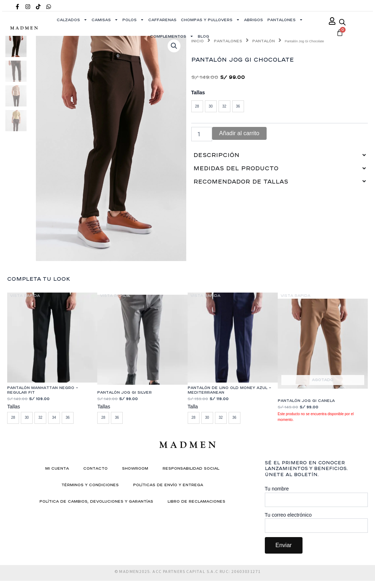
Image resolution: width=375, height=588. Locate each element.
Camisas (105, 20)
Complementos (172, 36)
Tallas (198, 93)
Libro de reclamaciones (196, 501)
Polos (133, 20)
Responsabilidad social (191, 468)
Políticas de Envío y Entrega (168, 485)
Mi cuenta (57, 468)
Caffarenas (162, 20)
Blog (203, 36)
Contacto (95, 468)
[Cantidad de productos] (202, 134)
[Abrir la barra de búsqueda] (342, 22)
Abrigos (254, 20)
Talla (193, 407)
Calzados (72, 20)
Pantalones (285, 20)
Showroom (135, 468)
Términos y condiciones (90, 485)
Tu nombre (317, 496)
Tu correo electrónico (317, 523)
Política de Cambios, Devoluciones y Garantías (96, 501)
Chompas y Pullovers (210, 20)
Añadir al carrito (239, 133)
